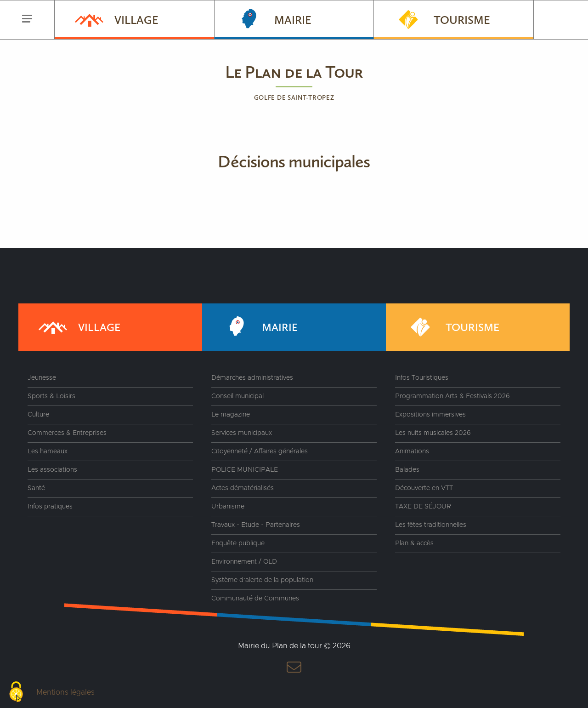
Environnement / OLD (244, 562)
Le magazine (231, 415)
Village (116, 19)
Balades (407, 470)
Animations (412, 451)
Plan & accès (414, 543)
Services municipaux (242, 433)
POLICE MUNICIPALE (245, 470)
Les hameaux (48, 451)
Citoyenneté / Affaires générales (260, 451)
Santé (36, 488)
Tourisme (441, 19)
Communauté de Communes (255, 599)
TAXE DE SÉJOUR (423, 507)
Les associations (52, 470)
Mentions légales (65, 692)
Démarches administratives (252, 378)
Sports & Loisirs (51, 396)
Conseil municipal (237, 396)
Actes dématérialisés (243, 488)
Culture (38, 415)
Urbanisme (228, 507)
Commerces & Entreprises (67, 433)
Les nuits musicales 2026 (433, 433)
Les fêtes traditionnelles (431, 525)
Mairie (272, 19)
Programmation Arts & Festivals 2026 (452, 396)
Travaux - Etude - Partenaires (256, 525)
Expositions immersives (430, 415)
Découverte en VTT (424, 488)
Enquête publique (238, 543)
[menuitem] (134, 20)
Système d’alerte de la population (262, 580)
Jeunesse (42, 378)
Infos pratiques (50, 507)
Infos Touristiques (422, 378)
